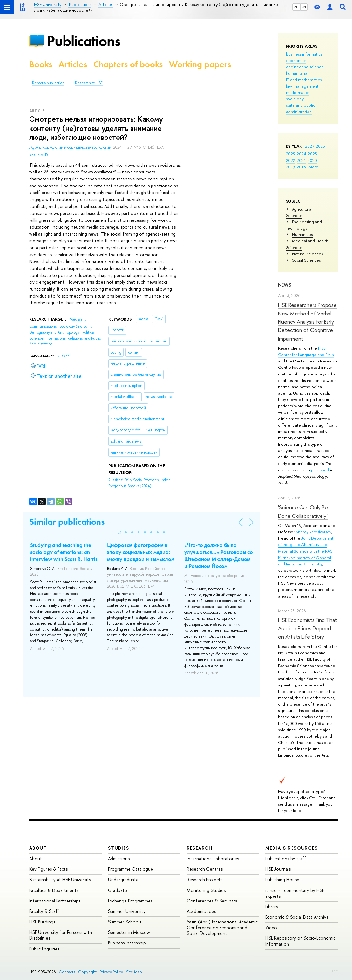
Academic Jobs (201, 911)
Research (200, 848)
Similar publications (67, 522)
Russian (63, 356)
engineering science (305, 67)
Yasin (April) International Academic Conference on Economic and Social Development (222, 927)
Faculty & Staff (44, 911)
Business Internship (127, 943)
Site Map (134, 972)
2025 (291, 154)
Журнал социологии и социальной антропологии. (71, 147)
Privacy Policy (111, 972)
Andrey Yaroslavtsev (313, 532)
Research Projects (205, 879)
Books (41, 64)
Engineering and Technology (304, 225)
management (306, 86)
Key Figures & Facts (48, 869)
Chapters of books (128, 64)
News (285, 285)
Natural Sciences (307, 254)
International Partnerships (55, 901)
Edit (335, 971)
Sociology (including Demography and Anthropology (61, 329)
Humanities (302, 234)
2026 (320, 146)
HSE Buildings (42, 922)
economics (296, 60)
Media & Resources (291, 848)
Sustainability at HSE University (60, 879)
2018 (301, 167)
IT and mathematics (304, 80)
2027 (310, 146)
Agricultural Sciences (299, 212)
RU (296, 7)
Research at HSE (89, 83)
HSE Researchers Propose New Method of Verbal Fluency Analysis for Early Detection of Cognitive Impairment (307, 321)
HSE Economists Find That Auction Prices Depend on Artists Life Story (308, 628)
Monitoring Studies (206, 890)
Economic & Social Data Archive (297, 917)
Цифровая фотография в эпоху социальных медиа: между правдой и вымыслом (141, 552)
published (320, 470)
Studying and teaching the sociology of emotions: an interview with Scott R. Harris (64, 552)
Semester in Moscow (129, 932)
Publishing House (282, 879)
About (38, 848)
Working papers (200, 64)
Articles (73, 64)
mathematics (298, 92)
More (313, 167)
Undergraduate (123, 879)
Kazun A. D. (39, 155)
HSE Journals (278, 869)
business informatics (304, 54)
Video (271, 927)
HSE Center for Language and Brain (306, 351)
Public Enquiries (44, 949)
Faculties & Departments (54, 890)
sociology (295, 99)
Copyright (87, 972)
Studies (119, 848)
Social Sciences (306, 260)
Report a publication (48, 83)
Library (272, 906)
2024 (301, 154)
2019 (291, 167)
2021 (301, 160)
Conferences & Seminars (212, 901)
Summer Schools (125, 922)
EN (304, 7)
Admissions (119, 858)
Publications (84, 41)
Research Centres (205, 869)
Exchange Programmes (130, 901)
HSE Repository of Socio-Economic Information (300, 941)
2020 (312, 160)
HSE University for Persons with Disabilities (61, 935)
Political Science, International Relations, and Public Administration (65, 338)
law (289, 86)
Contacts (67, 972)
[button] (119, 532)
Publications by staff (286, 858)
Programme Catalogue (131, 869)
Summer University (127, 911)
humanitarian (298, 73)
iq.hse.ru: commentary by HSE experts (295, 893)
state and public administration (301, 108)
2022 (291, 160)
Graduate (118, 890)
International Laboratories (213, 858)
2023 (312, 154)
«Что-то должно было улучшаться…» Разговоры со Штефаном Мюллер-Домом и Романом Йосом (219, 556)
